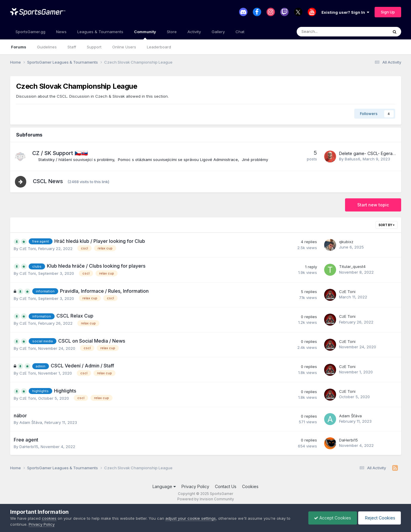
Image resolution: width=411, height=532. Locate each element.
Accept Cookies (331, 518)
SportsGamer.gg (30, 32)
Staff (72, 47)
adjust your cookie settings (191, 518)
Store (172, 32)
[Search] (327, 32)
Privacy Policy (195, 487)
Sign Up (388, 12)
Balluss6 (352, 159)
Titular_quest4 (352, 267)
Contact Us (226, 487)
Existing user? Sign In (345, 12)
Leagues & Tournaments (100, 32)
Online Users (124, 47)
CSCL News (49, 181)
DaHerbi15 (29, 447)
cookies (49, 518)
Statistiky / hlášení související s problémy (76, 160)
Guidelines (47, 47)
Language (164, 487)
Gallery (218, 32)
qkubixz (346, 242)
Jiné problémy (255, 160)
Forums (19, 47)
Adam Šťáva (31, 423)
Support (94, 47)
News (61, 32)
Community (145, 34)
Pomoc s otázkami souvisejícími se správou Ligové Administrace (178, 160)
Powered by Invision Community (206, 499)
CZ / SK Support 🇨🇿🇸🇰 (60, 153)
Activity (194, 32)
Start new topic (373, 205)
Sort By (387, 225)
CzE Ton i (28, 249)
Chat (240, 32)
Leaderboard (159, 47)
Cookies (250, 487)
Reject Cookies (379, 518)
